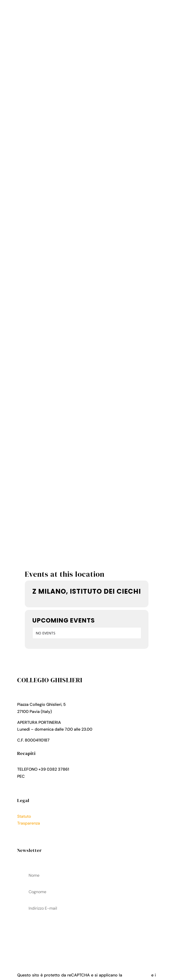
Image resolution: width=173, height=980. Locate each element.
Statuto (24, 816)
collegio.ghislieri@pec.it (48, 776)
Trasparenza (29, 823)
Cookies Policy (31, 837)
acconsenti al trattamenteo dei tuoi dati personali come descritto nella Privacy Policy (86, 934)
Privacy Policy (30, 830)
